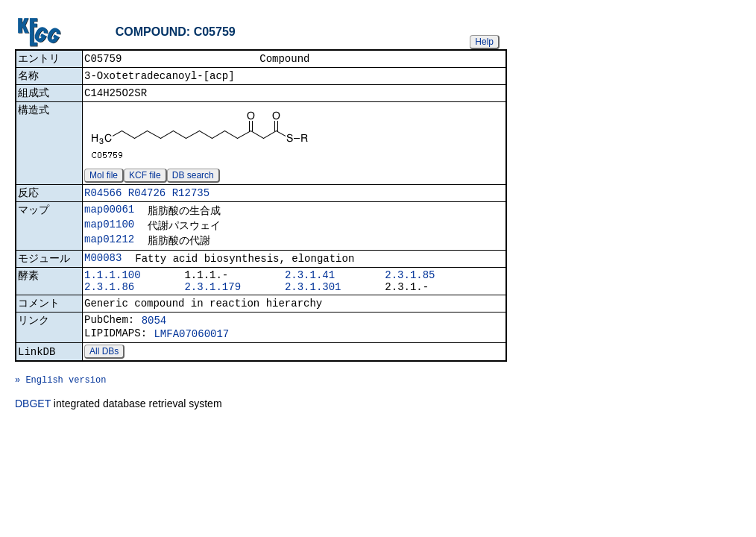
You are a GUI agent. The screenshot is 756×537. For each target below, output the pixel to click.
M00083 (103, 271)
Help (484, 42)
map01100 (109, 235)
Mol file (104, 181)
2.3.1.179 (212, 305)
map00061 (109, 218)
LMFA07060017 (191, 358)
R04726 (147, 200)
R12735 (191, 200)
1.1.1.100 (113, 291)
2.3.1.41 (310, 291)
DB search (193, 181)
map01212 (109, 251)
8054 (154, 342)
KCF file (145, 181)
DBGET (33, 436)
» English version (60, 410)
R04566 (103, 200)
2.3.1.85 (410, 291)
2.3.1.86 (109, 305)
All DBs (104, 377)
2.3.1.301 (313, 305)
